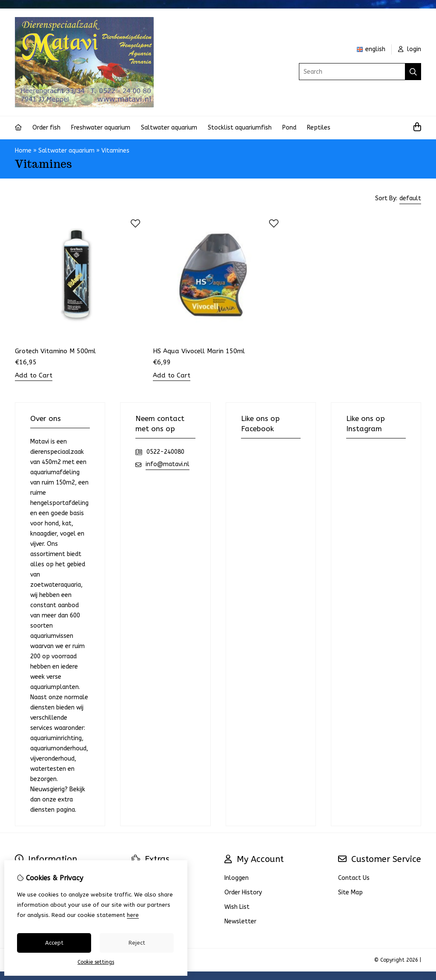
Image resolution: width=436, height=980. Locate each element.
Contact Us (354, 878)
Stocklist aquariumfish (240, 128)
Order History (243, 892)
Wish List (237, 907)
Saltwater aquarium (169, 128)
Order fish (46, 128)
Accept (54, 943)
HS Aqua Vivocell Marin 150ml (199, 351)
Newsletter (240, 921)
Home (23, 151)
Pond (289, 128)
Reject (137, 943)
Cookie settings (96, 962)
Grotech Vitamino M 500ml (55, 351)
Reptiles (319, 128)
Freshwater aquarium (101, 128)
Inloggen (237, 878)
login (410, 49)
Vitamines (115, 151)
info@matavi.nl (168, 464)
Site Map (350, 892)
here (133, 915)
